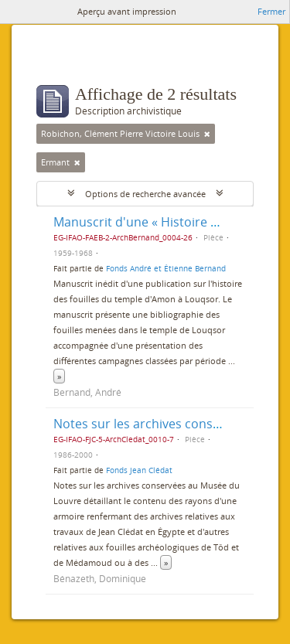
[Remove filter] (207, 134)
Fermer (271, 11)
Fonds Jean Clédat (139, 470)
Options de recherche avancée (145, 194)
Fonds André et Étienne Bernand (166, 268)
